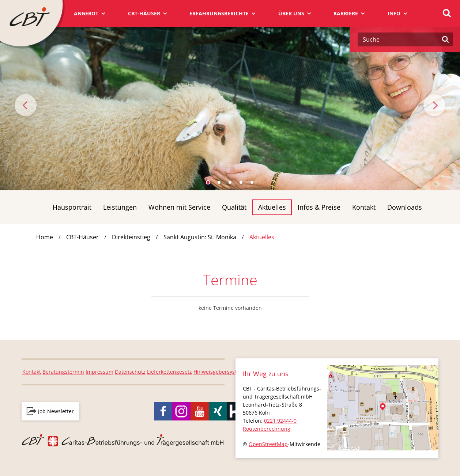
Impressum (99, 372)
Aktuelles (272, 207)
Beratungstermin (63, 372)
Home (45, 237)
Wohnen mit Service (179, 207)
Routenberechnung (267, 429)
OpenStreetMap (268, 444)
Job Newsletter (56, 411)
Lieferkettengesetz (169, 372)
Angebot (86, 13)
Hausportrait (72, 207)
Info (394, 13)
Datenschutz (130, 372)
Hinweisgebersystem (219, 372)
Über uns (291, 13)
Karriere (346, 13)
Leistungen (120, 207)
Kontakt (364, 207)
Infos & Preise (319, 207)
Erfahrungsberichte (219, 13)
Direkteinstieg (131, 237)
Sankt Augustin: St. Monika (200, 237)
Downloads (405, 207)
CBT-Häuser (144, 13)
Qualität (234, 207)
